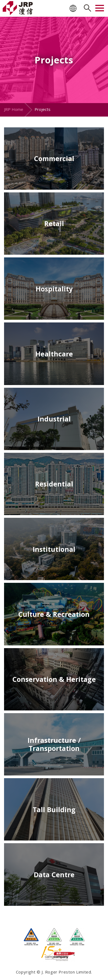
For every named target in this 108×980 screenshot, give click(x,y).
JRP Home (14, 109)
